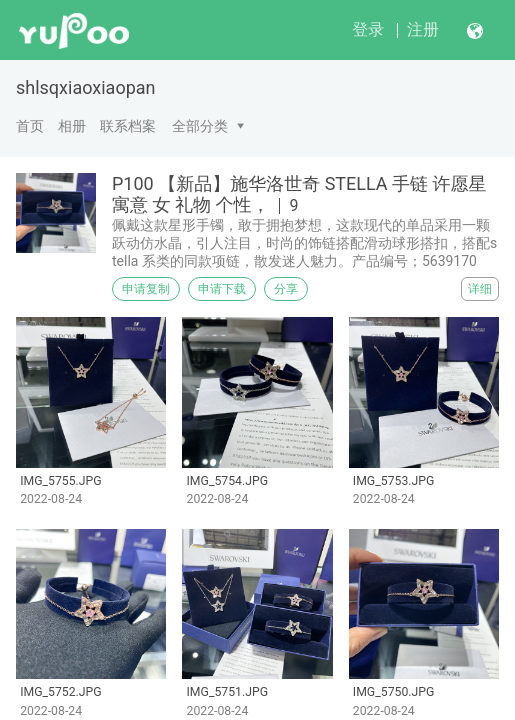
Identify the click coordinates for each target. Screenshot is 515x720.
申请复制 (146, 289)
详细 (480, 289)
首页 (30, 126)
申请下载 (222, 289)
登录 (368, 29)
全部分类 (200, 126)
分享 (286, 289)
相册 (72, 126)
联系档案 (128, 126)
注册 (423, 29)
